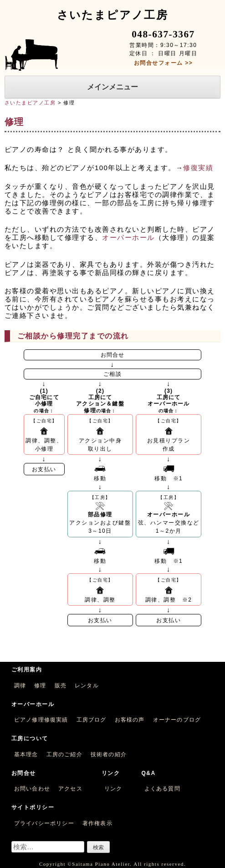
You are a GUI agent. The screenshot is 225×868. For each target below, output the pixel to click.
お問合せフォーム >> (164, 63)
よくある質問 (162, 789)
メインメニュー (112, 87)
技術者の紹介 (109, 754)
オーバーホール (128, 237)
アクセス (70, 789)
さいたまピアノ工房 (30, 103)
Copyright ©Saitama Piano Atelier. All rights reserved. (112, 864)
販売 (61, 686)
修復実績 (198, 168)
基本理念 (26, 754)
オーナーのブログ (177, 720)
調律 (20, 686)
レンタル (87, 686)
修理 (40, 686)
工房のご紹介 (64, 754)
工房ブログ (92, 720)
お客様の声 (130, 720)
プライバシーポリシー (44, 823)
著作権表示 (97, 823)
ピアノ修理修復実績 (41, 720)
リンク (113, 789)
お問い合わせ (32, 789)
